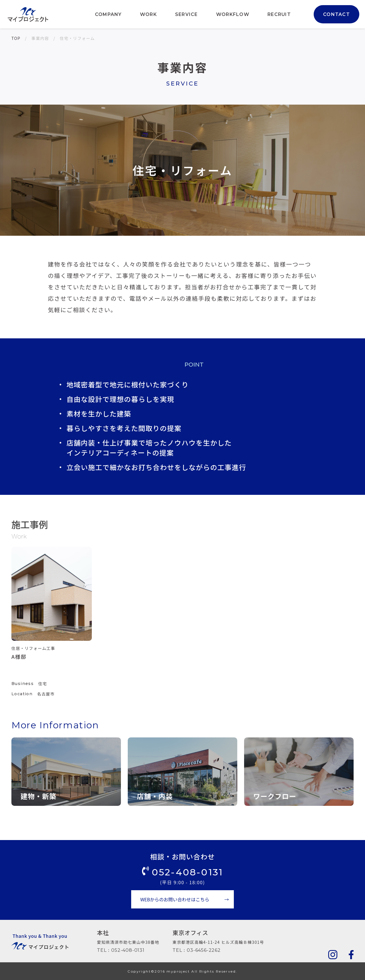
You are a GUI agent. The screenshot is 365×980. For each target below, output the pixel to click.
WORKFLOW (233, 14)
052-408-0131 (187, 872)
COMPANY (108, 14)
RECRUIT (279, 14)
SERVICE (186, 14)
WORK (148, 14)
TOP (16, 38)
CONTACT (336, 14)
